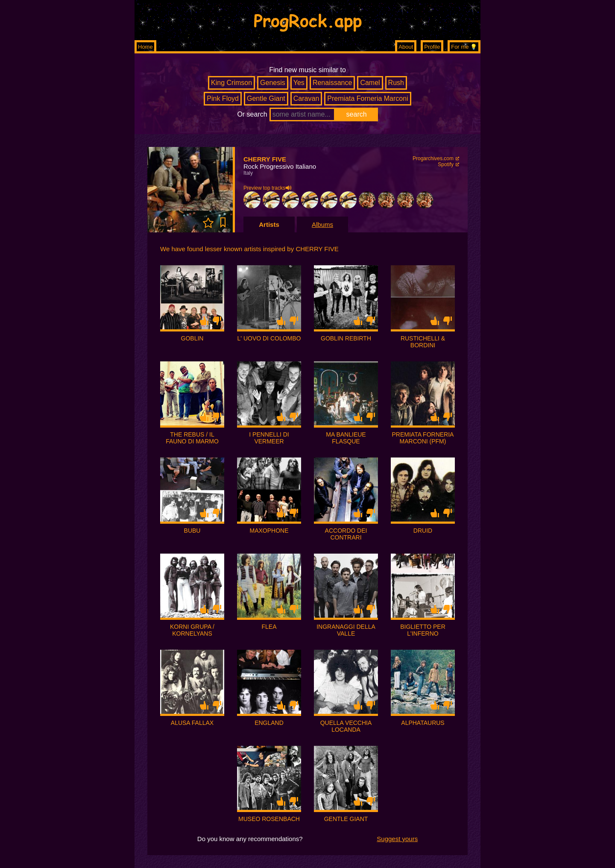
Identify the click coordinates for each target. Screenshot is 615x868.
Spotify (446, 164)
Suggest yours (397, 839)
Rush (396, 83)
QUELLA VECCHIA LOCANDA (346, 726)
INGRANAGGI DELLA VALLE (346, 630)
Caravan (306, 98)
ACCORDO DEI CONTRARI (346, 534)
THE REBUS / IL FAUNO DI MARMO (192, 438)
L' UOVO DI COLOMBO (269, 338)
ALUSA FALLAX (192, 723)
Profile (432, 47)
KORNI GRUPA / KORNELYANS (192, 630)
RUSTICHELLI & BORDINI (423, 342)
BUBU (192, 531)
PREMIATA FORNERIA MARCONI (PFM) (423, 438)
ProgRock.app (308, 20)
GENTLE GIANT (346, 819)
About (406, 47)
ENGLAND (269, 723)
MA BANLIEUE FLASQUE (346, 438)
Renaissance (332, 83)
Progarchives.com (433, 158)
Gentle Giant (266, 98)
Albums (322, 224)
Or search (252, 114)
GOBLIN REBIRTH (346, 338)
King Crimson (231, 83)
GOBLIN (192, 338)
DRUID (423, 531)
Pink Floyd (223, 98)
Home (145, 47)
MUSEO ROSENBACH (269, 819)
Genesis (273, 83)
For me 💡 (464, 47)
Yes (299, 83)
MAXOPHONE (269, 531)
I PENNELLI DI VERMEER (269, 438)
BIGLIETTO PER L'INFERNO (423, 630)
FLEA (269, 627)
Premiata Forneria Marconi (368, 98)
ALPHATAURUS (423, 723)
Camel (370, 83)
